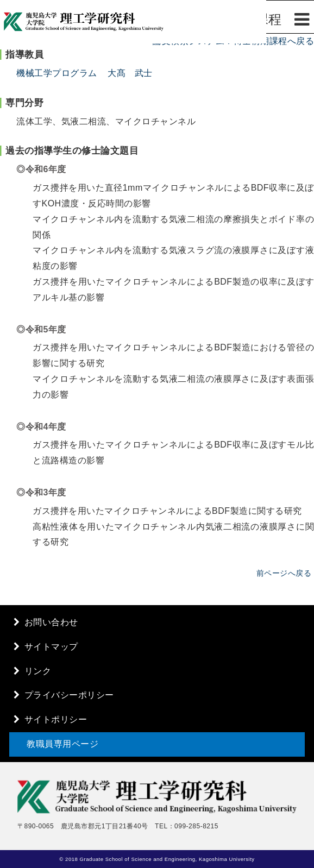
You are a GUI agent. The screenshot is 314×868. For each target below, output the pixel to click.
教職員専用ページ (62, 744)
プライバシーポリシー (69, 695)
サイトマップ (51, 647)
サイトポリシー (56, 719)
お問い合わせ (51, 622)
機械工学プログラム (57, 73)
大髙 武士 (130, 73)
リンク (38, 671)
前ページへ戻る (284, 573)
